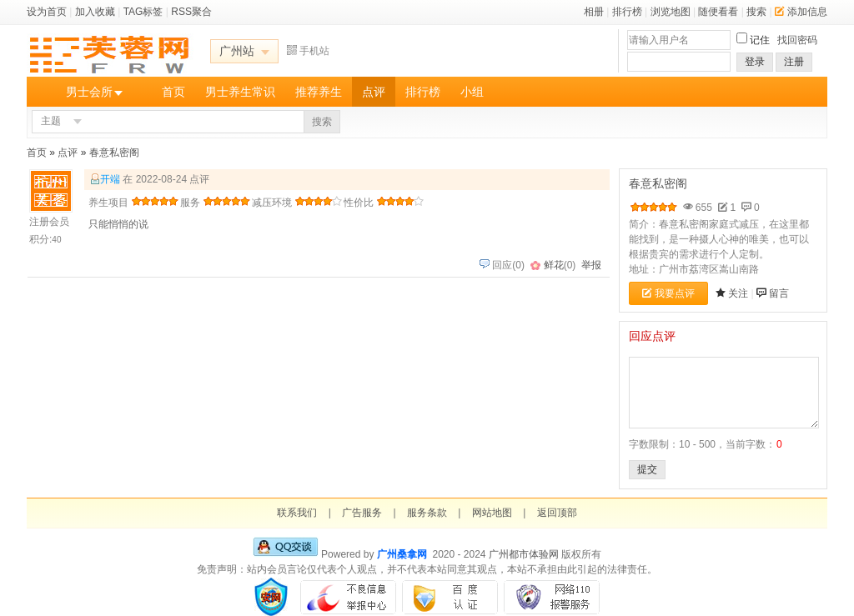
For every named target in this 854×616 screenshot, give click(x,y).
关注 (738, 293)
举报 (591, 265)
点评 (374, 92)
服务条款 (427, 513)
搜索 (756, 12)
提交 (647, 469)
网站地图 (492, 513)
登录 (755, 62)
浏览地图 (671, 12)
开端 (110, 179)
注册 (794, 62)
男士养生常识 (240, 92)
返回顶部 (557, 513)
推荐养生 (319, 92)
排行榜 (627, 12)
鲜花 (554, 265)
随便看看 (718, 12)
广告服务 (362, 513)
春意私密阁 (114, 153)
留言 (779, 293)
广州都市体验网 (524, 554)
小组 (472, 92)
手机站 (308, 51)
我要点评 (668, 293)
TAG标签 (143, 12)
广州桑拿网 (402, 554)
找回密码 (797, 40)
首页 (173, 92)
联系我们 (297, 513)
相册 (594, 12)
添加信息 (801, 12)
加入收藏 (95, 12)
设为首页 (47, 12)
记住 (760, 40)
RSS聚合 (191, 12)
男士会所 (89, 92)
